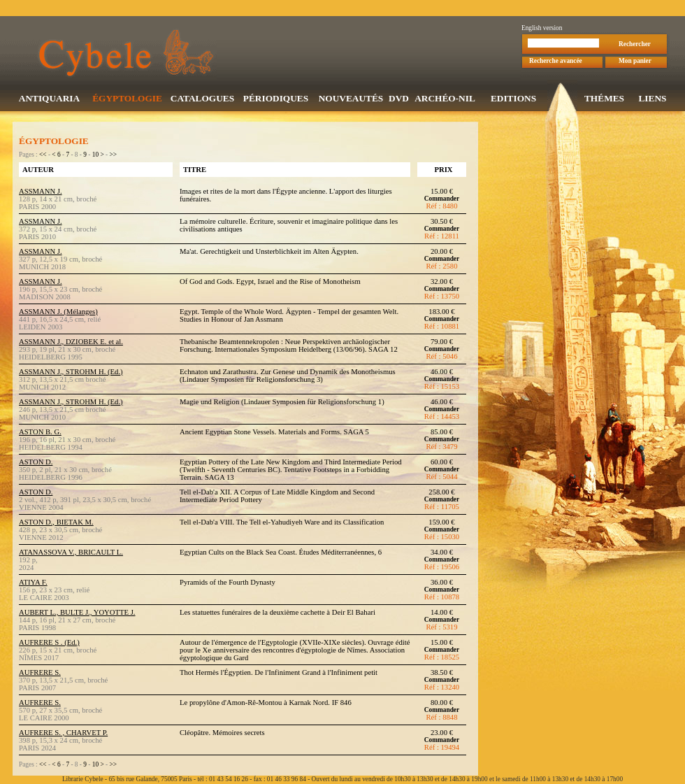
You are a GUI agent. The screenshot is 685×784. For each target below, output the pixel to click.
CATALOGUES (202, 100)
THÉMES (604, 100)
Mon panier (635, 62)
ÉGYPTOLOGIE (127, 100)
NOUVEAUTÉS (351, 100)
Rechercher (635, 45)
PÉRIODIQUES (276, 100)
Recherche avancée (556, 62)
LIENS (652, 100)
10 (95, 156)
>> (113, 156)
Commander (442, 200)
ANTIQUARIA (49, 100)
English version (542, 29)
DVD (399, 100)
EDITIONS (513, 100)
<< (43, 156)
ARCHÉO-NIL (445, 100)
